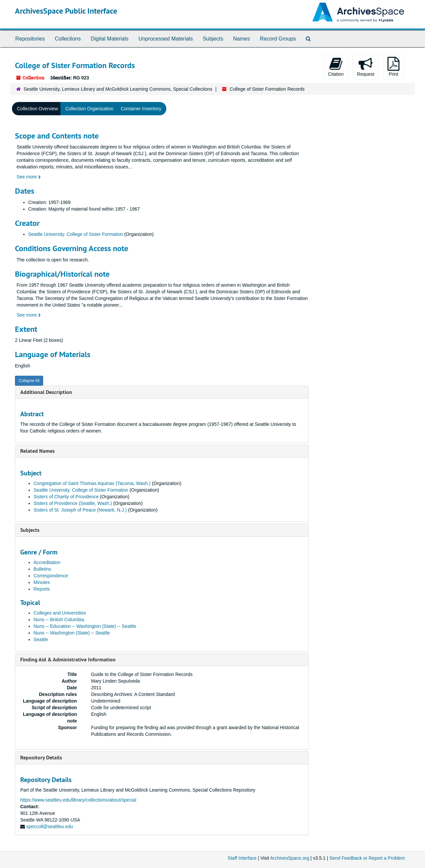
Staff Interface (242, 858)
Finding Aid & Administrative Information (68, 660)
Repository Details (41, 758)
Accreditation (47, 562)
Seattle (41, 639)
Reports (42, 589)
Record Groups (278, 39)
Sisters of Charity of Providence (66, 497)
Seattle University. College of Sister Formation (76, 234)
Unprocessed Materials (166, 39)
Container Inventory (141, 109)
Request (366, 67)
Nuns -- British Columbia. (59, 620)
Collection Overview (38, 109)
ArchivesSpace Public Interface (66, 11)
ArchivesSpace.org (290, 858)
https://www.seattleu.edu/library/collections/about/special (78, 800)
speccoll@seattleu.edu (50, 826)
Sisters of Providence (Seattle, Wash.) (73, 503)
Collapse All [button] (29, 381)
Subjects (213, 39)
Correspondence (51, 576)
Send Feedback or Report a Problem (367, 858)
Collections (68, 39)
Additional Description (46, 392)
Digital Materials (110, 39)
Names (242, 39)
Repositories (30, 39)
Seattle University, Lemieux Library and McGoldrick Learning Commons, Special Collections (118, 89)
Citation (336, 67)
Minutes (42, 582)
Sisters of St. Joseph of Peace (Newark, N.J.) (80, 510)
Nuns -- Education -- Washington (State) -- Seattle (85, 626)
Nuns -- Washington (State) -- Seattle (72, 633)
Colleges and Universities (60, 613)
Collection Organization (89, 109)
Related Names (38, 451)
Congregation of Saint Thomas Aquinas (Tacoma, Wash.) (92, 483)
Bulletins (42, 569)
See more (29, 177)
